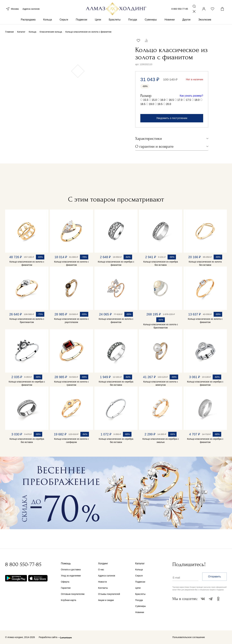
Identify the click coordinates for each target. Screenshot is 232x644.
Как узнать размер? (191, 96)
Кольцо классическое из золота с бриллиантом (27, 321)
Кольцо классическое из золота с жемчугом (161, 383)
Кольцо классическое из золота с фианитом (27, 263)
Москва (12, 9)
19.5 (160, 104)
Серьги (64, 21)
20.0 (168, 104)
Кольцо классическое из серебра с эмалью (161, 441)
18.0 (197, 100)
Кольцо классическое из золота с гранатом (71, 383)
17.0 (180, 100)
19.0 (151, 104)
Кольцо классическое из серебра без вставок (161, 263)
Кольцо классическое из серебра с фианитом (116, 263)
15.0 (154, 100)
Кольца (48, 21)
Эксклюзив (205, 21)
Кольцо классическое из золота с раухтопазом (71, 321)
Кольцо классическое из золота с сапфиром (71, 441)
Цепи (98, 21)
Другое (186, 21)
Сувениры (151, 21)
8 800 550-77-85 (180, 9)
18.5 (143, 104)
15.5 (146, 100)
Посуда (133, 21)
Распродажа (28, 21)
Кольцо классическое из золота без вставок (205, 263)
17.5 (188, 100)
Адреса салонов (31, 9)
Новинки (170, 21)
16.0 (163, 100)
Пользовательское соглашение (189, 637)
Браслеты (115, 21)
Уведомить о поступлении (172, 118)
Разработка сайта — (49, 637)
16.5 (171, 100)
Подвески (81, 21)
